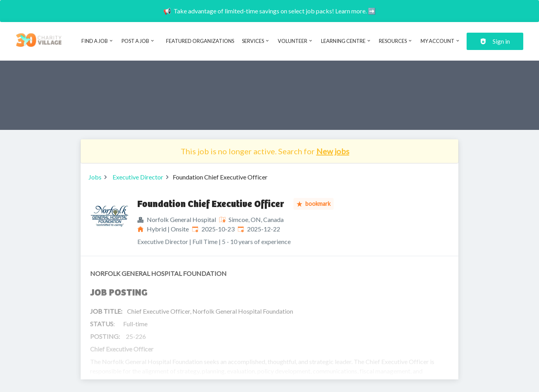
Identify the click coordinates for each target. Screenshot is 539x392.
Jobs (95, 177)
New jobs (333, 151)
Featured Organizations (200, 41)
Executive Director (138, 177)
